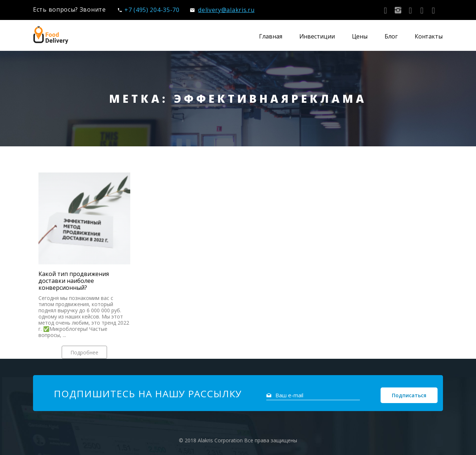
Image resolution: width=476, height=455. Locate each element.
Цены (360, 36)
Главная (270, 36)
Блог (391, 36)
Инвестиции (317, 36)
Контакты (429, 36)
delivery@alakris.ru (222, 10)
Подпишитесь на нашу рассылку (148, 394)
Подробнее (84, 352)
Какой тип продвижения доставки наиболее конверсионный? (74, 281)
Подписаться (409, 395)
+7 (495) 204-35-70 (149, 10)
